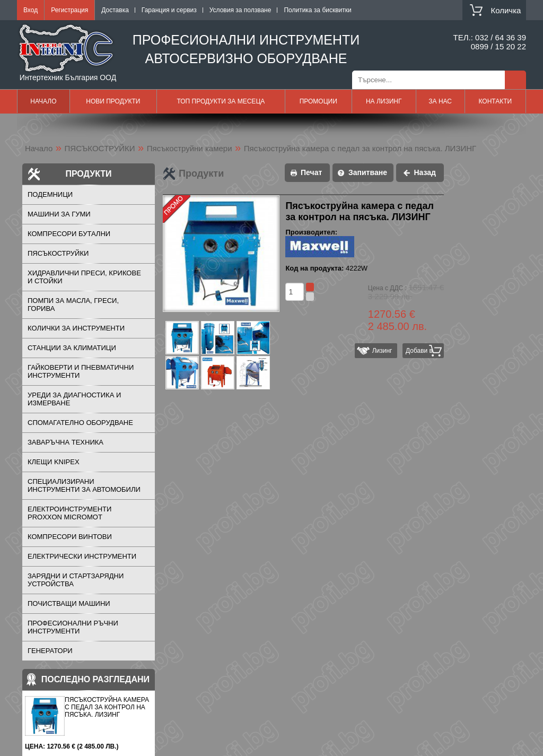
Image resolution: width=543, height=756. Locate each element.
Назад (425, 172)
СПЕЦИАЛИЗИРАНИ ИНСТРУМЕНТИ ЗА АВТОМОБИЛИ (84, 485)
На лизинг (384, 101)
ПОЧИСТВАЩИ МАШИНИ (69, 603)
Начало (43, 101)
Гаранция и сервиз (169, 10)
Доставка (115, 10)
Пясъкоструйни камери (190, 148)
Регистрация (69, 10)
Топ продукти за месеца (221, 101)
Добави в (419, 351)
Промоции (318, 101)
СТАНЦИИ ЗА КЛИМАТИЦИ (72, 348)
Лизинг (380, 351)
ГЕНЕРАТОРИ (50, 651)
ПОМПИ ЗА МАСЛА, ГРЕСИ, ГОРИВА (73, 305)
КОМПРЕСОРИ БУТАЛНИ (69, 234)
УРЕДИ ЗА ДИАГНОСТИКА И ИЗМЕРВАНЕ (74, 399)
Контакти (495, 101)
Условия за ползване (240, 10)
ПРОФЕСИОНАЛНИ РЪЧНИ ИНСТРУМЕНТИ (73, 627)
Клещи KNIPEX (54, 462)
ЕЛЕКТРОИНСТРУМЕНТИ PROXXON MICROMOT (69, 513)
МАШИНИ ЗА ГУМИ (59, 214)
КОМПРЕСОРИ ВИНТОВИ (70, 537)
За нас (440, 101)
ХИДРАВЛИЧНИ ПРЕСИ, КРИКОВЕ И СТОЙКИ (84, 277)
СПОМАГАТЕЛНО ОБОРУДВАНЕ (80, 423)
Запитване (368, 172)
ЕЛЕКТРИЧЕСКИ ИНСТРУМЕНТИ (82, 556)
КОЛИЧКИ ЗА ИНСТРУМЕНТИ (76, 328)
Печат (311, 172)
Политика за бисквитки (317, 10)
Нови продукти (113, 101)
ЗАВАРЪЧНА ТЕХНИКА (65, 442)
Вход (30, 10)
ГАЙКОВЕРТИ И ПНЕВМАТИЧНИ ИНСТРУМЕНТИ (81, 371)
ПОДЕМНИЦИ (50, 194)
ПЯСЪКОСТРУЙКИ (100, 148)
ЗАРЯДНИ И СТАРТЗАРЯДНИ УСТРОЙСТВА (76, 580)
